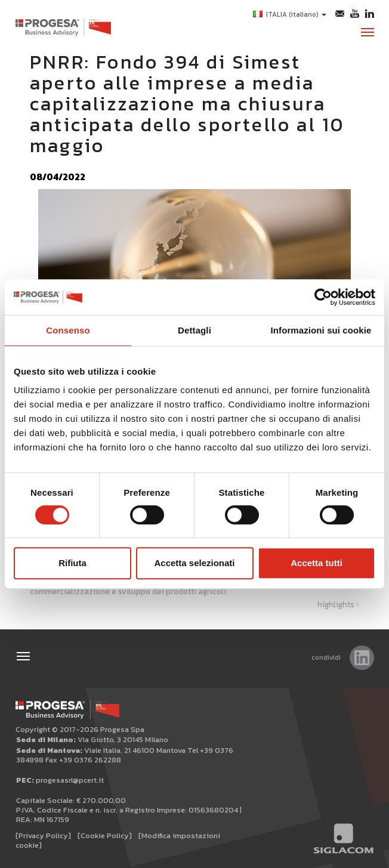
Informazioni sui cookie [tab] (321, 330)
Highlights (336, 604)
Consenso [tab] (68, 330)
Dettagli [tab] (194, 330)
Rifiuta (72, 563)
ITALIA (290, 14)
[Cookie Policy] (105, 835)
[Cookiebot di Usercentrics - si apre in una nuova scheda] (323, 297)
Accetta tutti (317, 563)
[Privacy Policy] (43, 835)
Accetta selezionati (194, 563)
